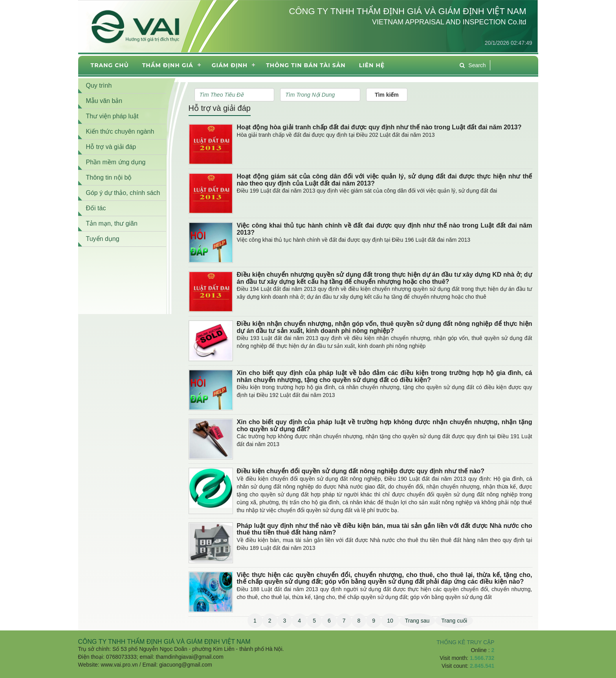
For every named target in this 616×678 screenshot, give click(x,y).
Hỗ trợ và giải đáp (220, 108)
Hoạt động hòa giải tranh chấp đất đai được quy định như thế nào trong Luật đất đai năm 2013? (379, 127)
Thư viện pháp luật (112, 116)
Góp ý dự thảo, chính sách (123, 193)
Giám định (230, 65)
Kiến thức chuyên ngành (120, 131)
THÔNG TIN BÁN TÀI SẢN (306, 65)
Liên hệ (372, 65)
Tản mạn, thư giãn (112, 223)
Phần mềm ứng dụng (116, 162)
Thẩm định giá (168, 65)
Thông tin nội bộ (109, 177)
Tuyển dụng (103, 239)
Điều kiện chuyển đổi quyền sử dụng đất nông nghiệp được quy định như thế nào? (361, 471)
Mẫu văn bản (104, 101)
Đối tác (96, 208)
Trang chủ (110, 65)
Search (473, 65)
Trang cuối (454, 621)
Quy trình (99, 85)
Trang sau (417, 621)
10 (390, 621)
